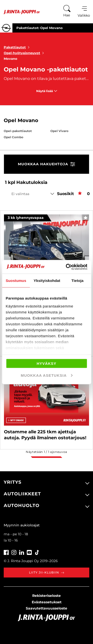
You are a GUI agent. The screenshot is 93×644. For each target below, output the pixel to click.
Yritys (13, 482)
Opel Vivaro (59, 131)
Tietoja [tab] (77, 281)
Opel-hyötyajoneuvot (25, 53)
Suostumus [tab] (16, 281)
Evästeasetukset (47, 602)
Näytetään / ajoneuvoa (46, 452)
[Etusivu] (20, 12)
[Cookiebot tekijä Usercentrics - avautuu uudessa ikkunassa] (66, 267)
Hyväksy (47, 363)
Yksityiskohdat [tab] (47, 281)
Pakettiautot (18, 47)
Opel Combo (14, 137)
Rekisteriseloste (46, 596)
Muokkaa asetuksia (47, 375)
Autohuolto (22, 506)
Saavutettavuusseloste (46, 608)
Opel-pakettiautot (18, 131)
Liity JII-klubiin (46, 572)
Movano (11, 59)
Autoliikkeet (22, 494)
